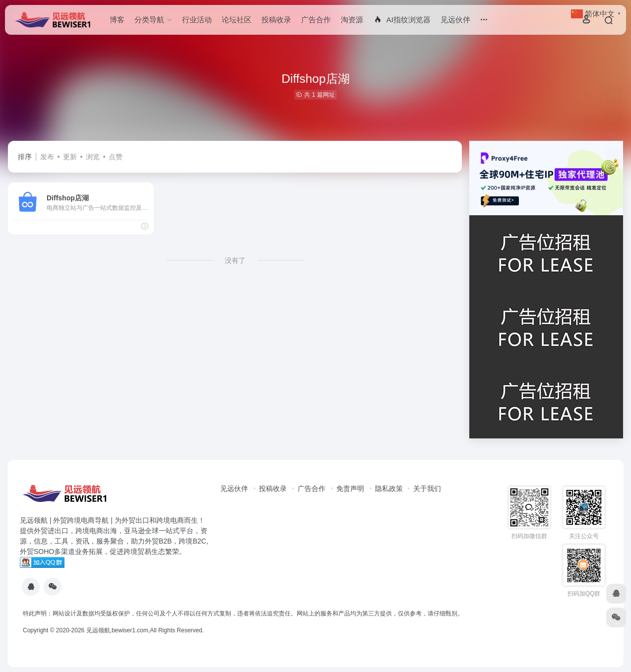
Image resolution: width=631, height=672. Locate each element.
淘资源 (352, 20)
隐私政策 (389, 489)
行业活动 (197, 20)
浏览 (93, 157)
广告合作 (316, 20)
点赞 (116, 157)
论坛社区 (237, 20)
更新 (70, 157)
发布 (47, 157)
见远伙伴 (455, 20)
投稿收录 (276, 20)
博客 (117, 20)
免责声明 (350, 489)
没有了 (235, 260)
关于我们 (427, 489)
